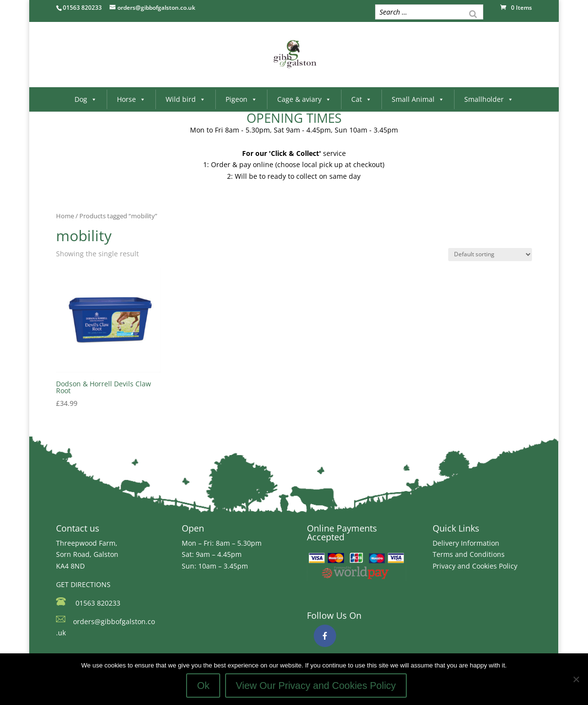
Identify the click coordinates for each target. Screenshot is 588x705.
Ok (203, 686)
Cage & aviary (304, 99)
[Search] (473, 13)
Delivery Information (466, 543)
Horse (131, 99)
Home (65, 216)
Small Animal (418, 99)
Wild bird (186, 99)
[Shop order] (490, 255)
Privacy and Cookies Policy (475, 566)
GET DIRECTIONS (83, 584)
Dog (86, 99)
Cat (361, 99)
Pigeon (241, 99)
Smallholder (489, 99)
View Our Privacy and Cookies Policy (316, 686)
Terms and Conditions (469, 554)
